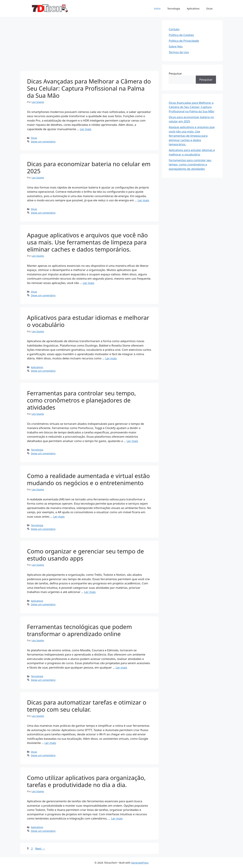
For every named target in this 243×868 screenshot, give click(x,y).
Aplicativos (193, 8)
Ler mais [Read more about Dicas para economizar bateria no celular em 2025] (143, 200)
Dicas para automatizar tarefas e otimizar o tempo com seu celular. (87, 706)
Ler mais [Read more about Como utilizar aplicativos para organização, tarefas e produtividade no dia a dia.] (117, 818)
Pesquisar (175, 73)
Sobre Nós (176, 46)
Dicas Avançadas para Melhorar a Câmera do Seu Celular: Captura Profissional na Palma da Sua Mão (89, 88)
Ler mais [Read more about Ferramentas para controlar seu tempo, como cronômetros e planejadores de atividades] (132, 441)
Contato (174, 29)
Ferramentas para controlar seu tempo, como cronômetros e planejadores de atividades (81, 400)
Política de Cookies (181, 35)
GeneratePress (140, 863)
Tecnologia (174, 8)
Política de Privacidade (184, 41)
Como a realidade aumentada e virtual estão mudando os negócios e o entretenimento (88, 479)
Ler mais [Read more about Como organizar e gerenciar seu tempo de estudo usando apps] (90, 592)
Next (40, 848)
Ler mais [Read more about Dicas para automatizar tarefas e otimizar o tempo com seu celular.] (50, 743)
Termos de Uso (179, 52)
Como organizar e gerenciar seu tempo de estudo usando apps (85, 555)
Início (157, 8)
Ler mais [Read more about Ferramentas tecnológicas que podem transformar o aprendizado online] (121, 667)
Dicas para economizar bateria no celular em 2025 (89, 167)
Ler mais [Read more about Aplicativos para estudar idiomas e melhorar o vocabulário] (111, 358)
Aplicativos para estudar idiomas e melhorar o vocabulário (88, 321)
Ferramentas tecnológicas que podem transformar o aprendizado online (79, 630)
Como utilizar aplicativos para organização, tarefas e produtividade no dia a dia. (86, 781)
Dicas (209, 8)
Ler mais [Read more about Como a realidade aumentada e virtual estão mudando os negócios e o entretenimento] (59, 516)
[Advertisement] (89, 44)
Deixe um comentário (43, 142)
